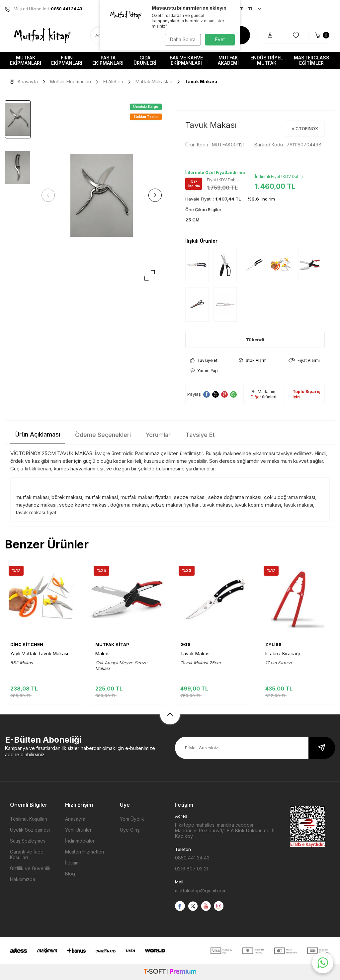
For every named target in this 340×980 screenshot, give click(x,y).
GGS (185, 644)
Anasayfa (24, 82)
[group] (102, 195)
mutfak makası (32, 497)
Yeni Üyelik (132, 819)
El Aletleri (113, 82)
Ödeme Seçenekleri (103, 435)
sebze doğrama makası (235, 497)
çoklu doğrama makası (290, 497)
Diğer (256, 397)
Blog (70, 874)
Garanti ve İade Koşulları (27, 855)
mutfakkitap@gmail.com (201, 891)
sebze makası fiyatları (175, 505)
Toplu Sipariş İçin (306, 394)
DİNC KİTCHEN (27, 644)
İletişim (72, 863)
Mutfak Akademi (228, 60)
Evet (220, 39)
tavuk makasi (298, 505)
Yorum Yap (204, 371)
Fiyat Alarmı (304, 360)
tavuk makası (217, 505)
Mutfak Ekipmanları (26, 60)
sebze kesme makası (83, 505)
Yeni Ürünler (78, 830)
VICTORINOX (305, 128)
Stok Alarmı (253, 360)
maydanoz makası (36, 505)
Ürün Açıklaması (38, 434)
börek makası (67, 497)
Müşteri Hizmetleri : (43, 9)
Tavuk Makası (195, 653)
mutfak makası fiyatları (146, 497)
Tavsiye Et (204, 360)
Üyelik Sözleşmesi (30, 830)
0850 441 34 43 (192, 858)
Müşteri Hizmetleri (85, 852)
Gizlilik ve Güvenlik (30, 868)
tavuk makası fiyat (36, 512)
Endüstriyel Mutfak (267, 60)
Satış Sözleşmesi (28, 841)
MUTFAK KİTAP (112, 644)
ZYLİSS (273, 644)
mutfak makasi (101, 497)
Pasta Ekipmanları (108, 60)
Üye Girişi (130, 830)
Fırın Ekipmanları (67, 60)
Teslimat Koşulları (29, 819)
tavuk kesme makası (258, 505)
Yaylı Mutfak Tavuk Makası (39, 653)
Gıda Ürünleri (145, 60)
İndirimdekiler (80, 841)
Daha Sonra (182, 39)
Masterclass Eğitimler (312, 60)
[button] (50, 195)
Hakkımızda (23, 879)
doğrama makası (129, 505)
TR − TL (246, 9)
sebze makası (190, 497)
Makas (102, 653)
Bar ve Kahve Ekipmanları (186, 60)
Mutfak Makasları (154, 82)
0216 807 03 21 (192, 869)
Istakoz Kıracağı (283, 653)
